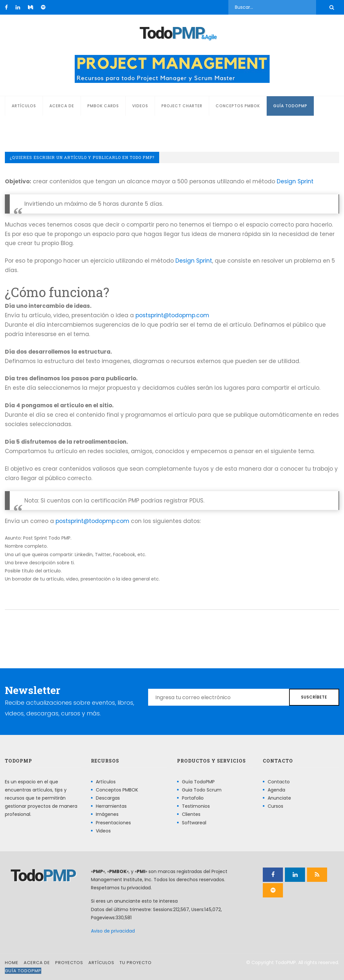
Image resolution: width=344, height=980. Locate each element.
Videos (140, 106)
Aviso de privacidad (113, 931)
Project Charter (182, 106)
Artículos (24, 106)
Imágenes (107, 814)
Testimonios (196, 806)
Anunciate (279, 798)
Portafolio (193, 798)
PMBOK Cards (103, 106)
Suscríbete (314, 697)
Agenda (276, 790)
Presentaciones (113, 823)
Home (12, 963)
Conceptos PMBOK (238, 106)
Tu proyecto (136, 963)
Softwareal (194, 823)
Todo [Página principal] (172, 33)
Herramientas (111, 806)
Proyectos (69, 963)
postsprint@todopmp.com (172, 315)
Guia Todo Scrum (202, 790)
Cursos (275, 806)
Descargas (108, 798)
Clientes (191, 814)
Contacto (279, 782)
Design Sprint (295, 181)
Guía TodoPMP (290, 106)
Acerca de (62, 106)
